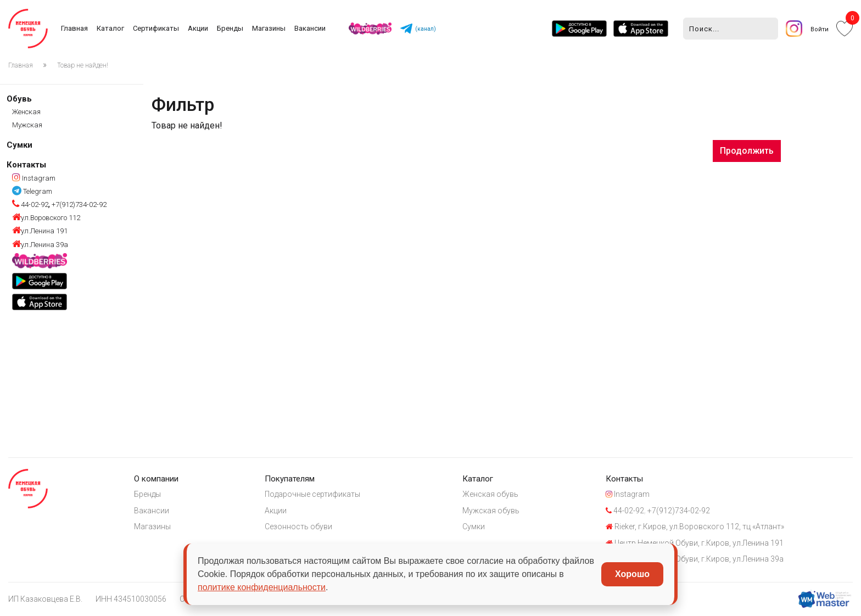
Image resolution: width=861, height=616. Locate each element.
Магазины (269, 28)
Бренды (230, 28)
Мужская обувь (491, 511)
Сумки (19, 145)
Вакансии (310, 28)
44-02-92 (30, 205)
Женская (26, 112)
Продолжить (747, 151)
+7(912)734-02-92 (78, 205)
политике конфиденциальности (262, 587)
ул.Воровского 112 (46, 218)
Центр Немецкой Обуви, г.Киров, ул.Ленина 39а (695, 559)
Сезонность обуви (298, 527)
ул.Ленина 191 (40, 231)
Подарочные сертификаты (312, 494)
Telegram (32, 191)
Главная (74, 28)
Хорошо (632, 574)
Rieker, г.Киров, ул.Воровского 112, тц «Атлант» (695, 527)
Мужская (27, 125)
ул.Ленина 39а (40, 245)
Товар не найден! (83, 65)
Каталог (110, 28)
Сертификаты (156, 28)
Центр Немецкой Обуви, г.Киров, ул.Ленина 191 (695, 543)
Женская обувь (490, 494)
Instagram (34, 178)
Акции (198, 28)
